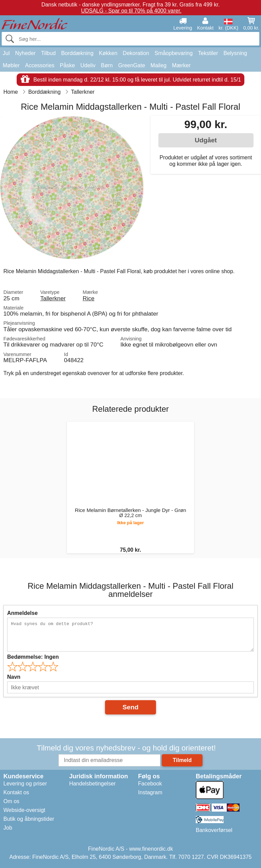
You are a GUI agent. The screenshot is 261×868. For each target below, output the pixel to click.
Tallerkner (53, 298)
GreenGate (132, 65)
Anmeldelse (22, 613)
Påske (67, 65)
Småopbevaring (174, 53)
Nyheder (25, 53)
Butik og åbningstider (29, 819)
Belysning (235, 53)
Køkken (108, 53)
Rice (89, 298)
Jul (6, 53)
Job (8, 828)
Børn (107, 65)
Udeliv (88, 65)
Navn (14, 677)
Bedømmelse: (33, 657)
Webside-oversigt (24, 810)
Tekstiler (208, 53)
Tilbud (48, 53)
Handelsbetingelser (92, 784)
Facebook (150, 784)
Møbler (11, 65)
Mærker (181, 65)
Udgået (206, 140)
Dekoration (136, 53)
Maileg (159, 65)
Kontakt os (16, 792)
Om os (11, 801)
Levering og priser (25, 784)
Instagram (150, 792)
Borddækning (77, 53)
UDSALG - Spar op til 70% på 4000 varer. (131, 11)
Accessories (40, 65)
